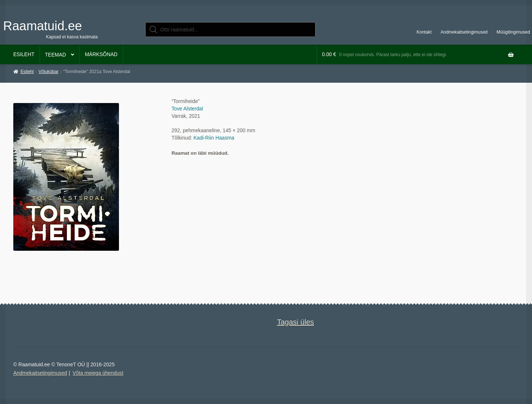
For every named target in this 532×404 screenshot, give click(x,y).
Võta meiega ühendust (98, 373)
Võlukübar (48, 72)
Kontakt (424, 32)
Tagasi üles (296, 322)
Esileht (24, 54)
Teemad (55, 55)
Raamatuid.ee (43, 26)
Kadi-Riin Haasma (214, 138)
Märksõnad (101, 54)
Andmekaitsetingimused (464, 32)
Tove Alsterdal (187, 109)
